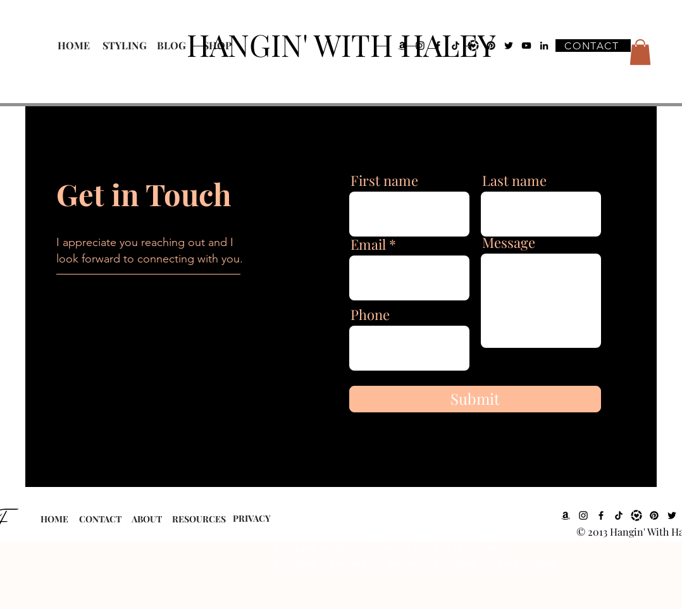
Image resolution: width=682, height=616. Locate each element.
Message (509, 242)
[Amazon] (566, 515)
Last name (514, 180)
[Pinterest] (654, 515)
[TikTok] (619, 515)
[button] (640, 52)
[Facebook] (601, 515)
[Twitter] (672, 515)
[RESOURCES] (199, 520)
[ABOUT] (146, 520)
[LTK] (636, 515)
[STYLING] (124, 46)
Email (368, 244)
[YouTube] (526, 46)
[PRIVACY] (251, 519)
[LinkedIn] (544, 46)
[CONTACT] (593, 46)
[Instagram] (583, 515)
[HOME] (74, 46)
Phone (370, 314)
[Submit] (475, 399)
